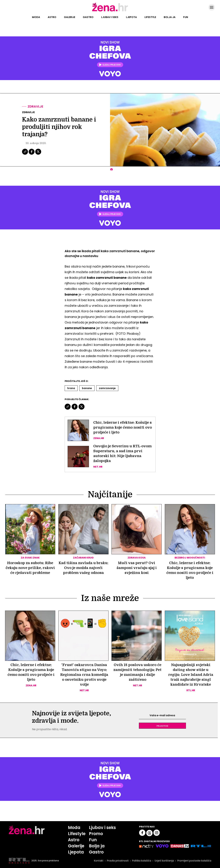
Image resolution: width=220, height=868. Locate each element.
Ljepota (131, 17)
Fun (186, 17)
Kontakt (99, 861)
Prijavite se (162, 726)
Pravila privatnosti (118, 861)
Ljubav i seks (110, 17)
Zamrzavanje (107, 388)
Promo (96, 834)
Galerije (70, 17)
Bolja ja (170, 17)
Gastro (88, 17)
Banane (87, 388)
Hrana (71, 388)
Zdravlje (35, 106)
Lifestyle (150, 17)
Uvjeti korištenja (164, 861)
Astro (52, 17)
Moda (36, 17)
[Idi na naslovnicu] (110, 11)
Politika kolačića (142, 861)
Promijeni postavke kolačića (194, 861)
